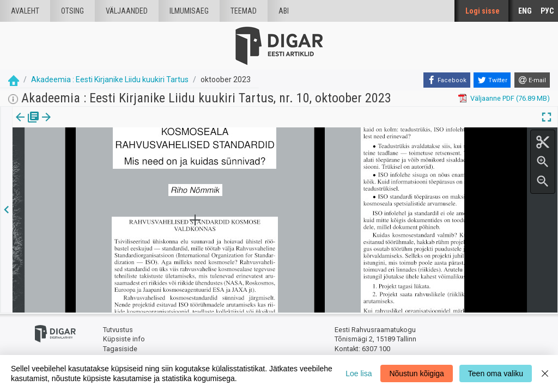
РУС (547, 11)
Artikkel (76, 125)
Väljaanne (28, 125)
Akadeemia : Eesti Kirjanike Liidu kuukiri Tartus (110, 79)
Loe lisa (359, 373)
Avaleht (25, 11)
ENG (525, 11)
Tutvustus (118, 330)
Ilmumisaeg (189, 11)
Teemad (244, 11)
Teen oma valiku (496, 373)
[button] (93, 125)
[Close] (545, 373)
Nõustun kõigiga (416, 373)
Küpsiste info (124, 339)
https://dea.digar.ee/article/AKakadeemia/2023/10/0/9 (99, 181)
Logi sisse (483, 11)
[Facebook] (447, 80)
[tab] (28, 125)
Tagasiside (120, 349)
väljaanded (127, 11)
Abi (284, 11)
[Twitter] (492, 80)
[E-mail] (532, 80)
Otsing (72, 11)
